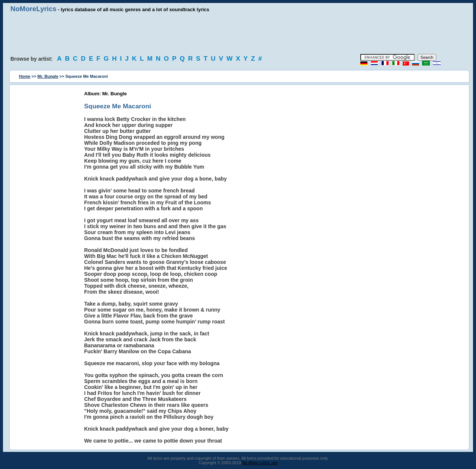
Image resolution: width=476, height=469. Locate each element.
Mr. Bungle (48, 76)
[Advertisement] (238, 33)
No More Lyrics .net (260, 463)
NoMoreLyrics (33, 9)
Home (25, 76)
